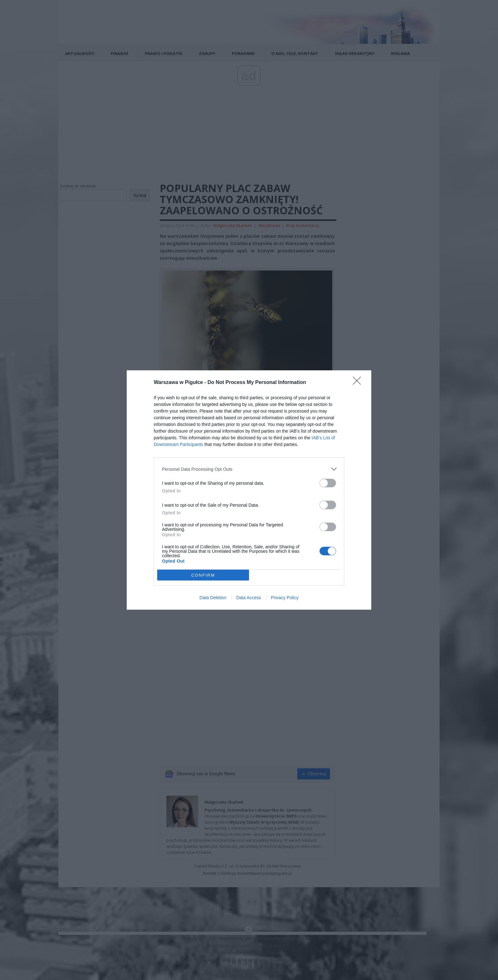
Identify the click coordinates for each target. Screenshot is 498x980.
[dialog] (249, 490)
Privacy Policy (285, 598)
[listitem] (249, 469)
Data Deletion (213, 598)
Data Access (249, 598)
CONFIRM (203, 575)
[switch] (328, 483)
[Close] (359, 383)
